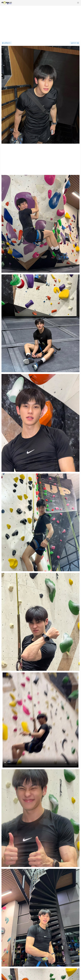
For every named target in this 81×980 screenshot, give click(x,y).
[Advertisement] (40, 22)
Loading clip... (40, 720)
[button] (78, 3)
